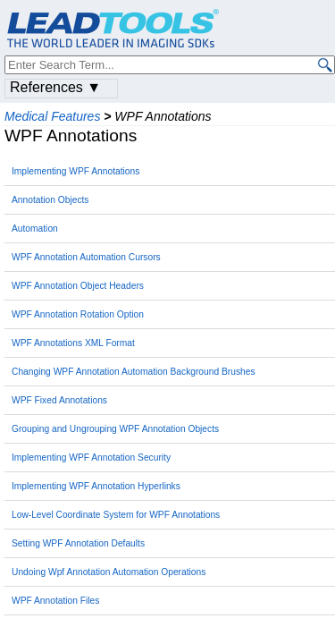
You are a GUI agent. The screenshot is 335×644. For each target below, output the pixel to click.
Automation (35, 229)
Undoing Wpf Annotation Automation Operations (109, 572)
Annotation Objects (50, 200)
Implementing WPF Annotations (75, 171)
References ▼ (55, 87)
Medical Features (52, 116)
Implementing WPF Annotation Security (91, 458)
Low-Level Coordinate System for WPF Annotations (116, 515)
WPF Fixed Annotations (59, 400)
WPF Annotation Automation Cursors (86, 257)
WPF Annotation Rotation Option (78, 314)
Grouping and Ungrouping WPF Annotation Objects (115, 429)
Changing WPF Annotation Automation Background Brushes (134, 372)
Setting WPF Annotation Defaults (78, 543)
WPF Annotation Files (55, 601)
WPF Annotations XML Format (73, 343)
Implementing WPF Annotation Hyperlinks (96, 486)
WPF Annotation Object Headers (78, 286)
